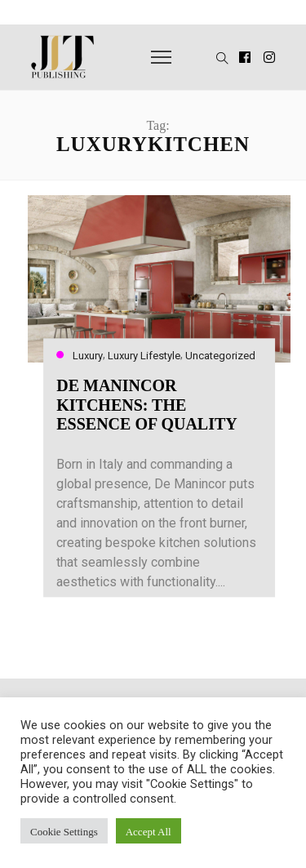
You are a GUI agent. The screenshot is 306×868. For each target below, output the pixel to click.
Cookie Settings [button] (64, 831)
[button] (212, 57)
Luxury (88, 356)
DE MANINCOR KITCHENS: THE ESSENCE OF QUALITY (147, 405)
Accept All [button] (149, 831)
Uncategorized (220, 356)
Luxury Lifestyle (144, 356)
